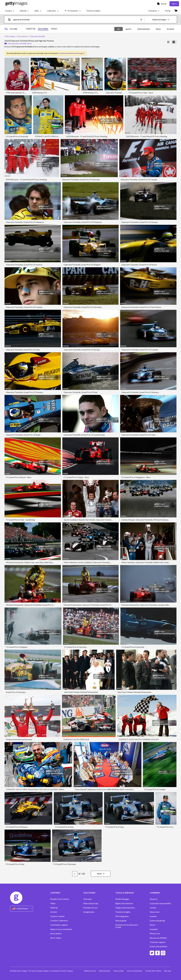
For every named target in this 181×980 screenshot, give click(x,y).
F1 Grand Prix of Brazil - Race (19, 477)
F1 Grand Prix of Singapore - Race (136, 477)
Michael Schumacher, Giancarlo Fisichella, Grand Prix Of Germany (34, 605)
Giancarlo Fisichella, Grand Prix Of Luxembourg (84, 435)
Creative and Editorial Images (71, 53)
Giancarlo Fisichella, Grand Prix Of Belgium (82, 265)
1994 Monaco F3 (39, 93)
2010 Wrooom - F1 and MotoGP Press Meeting (87, 136)
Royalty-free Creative (60, 899)
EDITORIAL (43, 29)
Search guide (121, 921)
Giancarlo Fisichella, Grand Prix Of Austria (24, 265)
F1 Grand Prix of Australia (17, 136)
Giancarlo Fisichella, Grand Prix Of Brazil (139, 265)
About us (154, 899)
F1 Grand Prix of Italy (64, 827)
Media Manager (122, 899)
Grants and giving (157, 921)
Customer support (158, 942)
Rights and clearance (124, 903)
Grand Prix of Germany (16, 692)
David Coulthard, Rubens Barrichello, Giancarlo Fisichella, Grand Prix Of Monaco (98, 520)
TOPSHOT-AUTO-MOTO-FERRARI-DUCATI (139, 739)
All (118, 29)
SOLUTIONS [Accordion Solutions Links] (89, 893)
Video (53, 903)
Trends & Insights (123, 912)
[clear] (142, 19)
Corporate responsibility (160, 903)
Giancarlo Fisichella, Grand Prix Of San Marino (141, 307)
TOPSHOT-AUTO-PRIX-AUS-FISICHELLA (53, 136)
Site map (168, 971)
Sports (129, 29)
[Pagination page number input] (75, 874)
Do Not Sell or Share (153, 971)
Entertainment (144, 29)
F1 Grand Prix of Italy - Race (141, 93)
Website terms (90, 971)
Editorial (54, 908)
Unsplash (154, 929)
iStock (152, 925)
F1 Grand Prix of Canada (155, 789)
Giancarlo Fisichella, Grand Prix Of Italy (23, 350)
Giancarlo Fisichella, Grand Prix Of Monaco (24, 392)
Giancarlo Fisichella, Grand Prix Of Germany (81, 179)
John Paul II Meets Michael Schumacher (81, 692)
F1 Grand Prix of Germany (75, 647)
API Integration (122, 916)
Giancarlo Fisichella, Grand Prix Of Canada (139, 179)
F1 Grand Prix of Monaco (17, 827)
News (158, 29)
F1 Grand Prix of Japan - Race (76, 477)
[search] (10, 19)
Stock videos (56, 938)
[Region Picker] (21, 909)
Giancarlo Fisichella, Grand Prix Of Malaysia (25, 222)
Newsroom (155, 912)
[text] (76, 19)
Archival (170, 29)
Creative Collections (59, 921)
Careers (153, 908)
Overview (88, 899)
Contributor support (59, 925)
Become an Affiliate (158, 938)
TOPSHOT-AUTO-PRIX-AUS (76, 739)
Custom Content (57, 916)
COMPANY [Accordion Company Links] (155, 893)
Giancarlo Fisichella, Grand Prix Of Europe (140, 222)
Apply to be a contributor (61, 929)
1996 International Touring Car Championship (25, 93)
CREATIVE (31, 29)
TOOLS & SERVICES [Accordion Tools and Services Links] (125, 893)
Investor (153, 916)
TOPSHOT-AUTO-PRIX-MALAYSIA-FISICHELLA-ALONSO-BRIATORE (37, 789)
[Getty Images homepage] (16, 4)
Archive (54, 912)
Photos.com (155, 933)
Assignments (89, 912)
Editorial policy (105, 971)
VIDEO (54, 29)
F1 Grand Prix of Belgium (17, 647)
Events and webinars (159, 946)
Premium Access (90, 908)
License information (135, 971)
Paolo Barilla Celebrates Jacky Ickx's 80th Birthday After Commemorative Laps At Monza (114, 789)
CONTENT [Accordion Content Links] (55, 893)
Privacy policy (119, 971)
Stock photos (56, 933)
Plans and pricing (91, 903)
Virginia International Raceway (19, 739)
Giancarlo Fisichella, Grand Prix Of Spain (23, 435)
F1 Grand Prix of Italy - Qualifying (20, 520)
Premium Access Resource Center (127, 926)
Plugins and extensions (125, 908)
